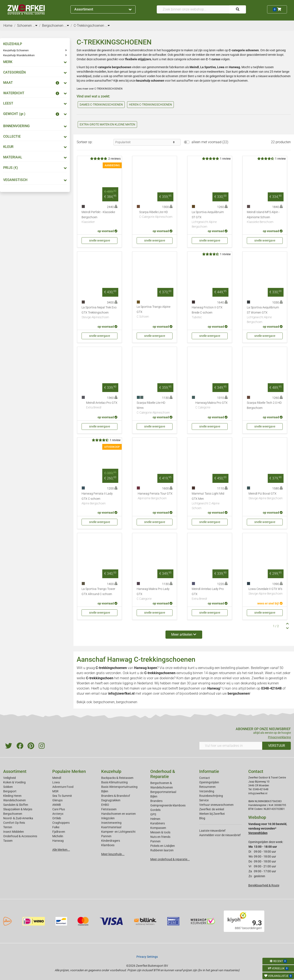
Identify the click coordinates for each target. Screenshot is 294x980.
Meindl (57, 778)
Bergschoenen (13, 814)
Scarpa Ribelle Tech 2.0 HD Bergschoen (264, 405)
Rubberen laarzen (162, 850)
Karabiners (158, 823)
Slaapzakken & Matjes (18, 809)
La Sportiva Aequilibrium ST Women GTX (265, 315)
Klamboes (108, 845)
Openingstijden (209, 782)
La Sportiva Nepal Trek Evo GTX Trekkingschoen (99, 313)
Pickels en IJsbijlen (163, 846)
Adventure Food (63, 787)
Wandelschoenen (15, 800)
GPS (153, 814)
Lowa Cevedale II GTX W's (266, 592)
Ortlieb (57, 818)
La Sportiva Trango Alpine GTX (155, 312)
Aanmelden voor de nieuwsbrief (220, 835)
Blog (202, 818)
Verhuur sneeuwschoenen (216, 805)
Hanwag (234, 67)
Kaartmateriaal (111, 827)
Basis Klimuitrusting (114, 782)
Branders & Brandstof (116, 796)
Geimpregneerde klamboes (168, 805)
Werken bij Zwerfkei (212, 814)
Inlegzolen (108, 818)
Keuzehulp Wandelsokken (19, 55)
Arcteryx (58, 814)
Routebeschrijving (211, 796)
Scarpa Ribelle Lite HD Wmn (155, 408)
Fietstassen (109, 809)
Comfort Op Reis (14, 823)
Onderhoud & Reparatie (163, 774)
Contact (205, 778)
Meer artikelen (184, 634)
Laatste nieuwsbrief (212, 831)
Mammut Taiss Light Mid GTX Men (210, 501)
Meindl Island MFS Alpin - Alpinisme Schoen (265, 217)
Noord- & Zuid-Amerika (18, 818)
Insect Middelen (14, 832)
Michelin (58, 836)
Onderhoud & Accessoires (20, 836)
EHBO (105, 805)
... (35, 26)
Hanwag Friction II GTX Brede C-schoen (210, 313)
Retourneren (207, 787)
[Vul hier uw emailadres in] (231, 746)
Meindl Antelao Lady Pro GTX (210, 594)
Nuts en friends (160, 837)
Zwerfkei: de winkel (212, 809)
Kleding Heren (12, 796)
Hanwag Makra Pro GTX (211, 405)
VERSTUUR (277, 746)
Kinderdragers (111, 841)
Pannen (155, 841)
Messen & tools (160, 832)
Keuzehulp (111, 771)
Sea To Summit (62, 796)
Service (204, 800)
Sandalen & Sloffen (16, 805)
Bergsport (10, 791)
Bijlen (105, 791)
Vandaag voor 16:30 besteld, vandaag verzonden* (268, 828)
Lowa (56, 782)
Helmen (155, 819)
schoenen (168, 693)
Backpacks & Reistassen (117, 778)
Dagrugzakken (111, 800)
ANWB (57, 805)
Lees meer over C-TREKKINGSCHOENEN (100, 89)
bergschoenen (189, 688)
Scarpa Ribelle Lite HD (156, 215)
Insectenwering (111, 823)
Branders (156, 801)
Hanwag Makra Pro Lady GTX (155, 594)
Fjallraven (59, 832)
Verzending (207, 791)
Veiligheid (10, 778)
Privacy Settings (147, 957)
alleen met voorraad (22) (210, 142)
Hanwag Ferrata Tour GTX (155, 496)
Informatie (209, 771)
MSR (55, 791)
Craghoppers (61, 823)
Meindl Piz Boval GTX (266, 496)
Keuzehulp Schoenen (16, 50)
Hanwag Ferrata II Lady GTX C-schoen (99, 499)
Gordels (155, 810)
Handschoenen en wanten (118, 814)
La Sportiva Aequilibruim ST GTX (210, 220)
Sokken (8, 787)
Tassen (8, 841)
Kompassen (158, 828)
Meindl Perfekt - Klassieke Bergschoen (99, 217)
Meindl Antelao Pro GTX (102, 405)
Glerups (57, 800)
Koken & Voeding (14, 782)
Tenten (8, 827)
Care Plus (59, 809)
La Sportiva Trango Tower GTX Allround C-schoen (98, 592)
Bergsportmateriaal (163, 792)
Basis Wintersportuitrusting (119, 787)
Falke (56, 827)
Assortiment (103, 9)
